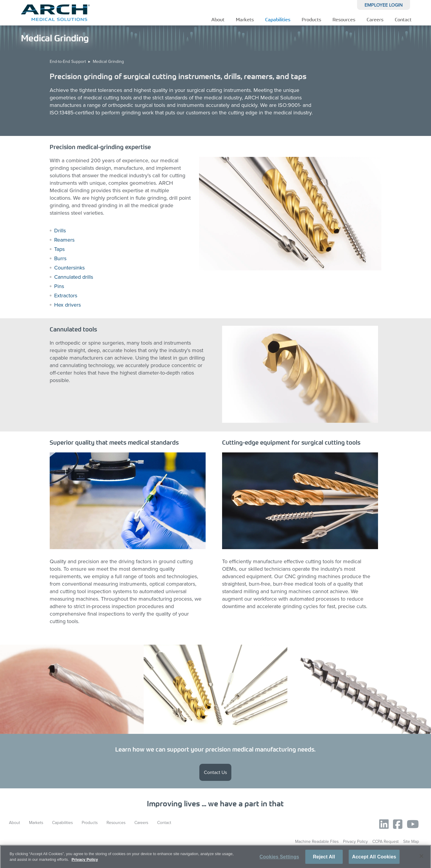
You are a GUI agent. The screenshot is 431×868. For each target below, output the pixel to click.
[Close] (421, 858)
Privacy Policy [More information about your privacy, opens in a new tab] (85, 862)
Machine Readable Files (317, 842)
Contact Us (215, 772)
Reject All (324, 859)
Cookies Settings (279, 859)
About (218, 19)
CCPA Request (386, 842)
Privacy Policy (355, 842)
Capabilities (278, 19)
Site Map (411, 842)
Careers (375, 19)
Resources (344, 19)
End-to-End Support (68, 62)
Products (311, 19)
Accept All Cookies (374, 859)
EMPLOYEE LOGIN (384, 5)
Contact (403, 19)
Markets (245, 19)
